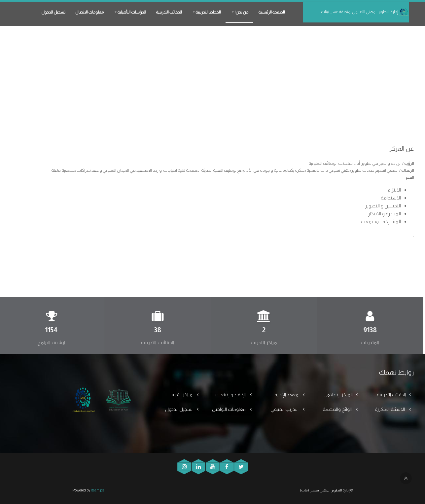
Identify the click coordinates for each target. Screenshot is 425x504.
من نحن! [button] (241, 12)
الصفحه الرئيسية (271, 12)
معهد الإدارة (287, 395)
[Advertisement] (213, 73)
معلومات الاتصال (89, 12)
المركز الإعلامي (338, 395)
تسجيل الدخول (53, 12)
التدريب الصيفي (285, 409)
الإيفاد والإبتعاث (231, 395)
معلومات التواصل (229, 409)
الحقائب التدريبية (169, 12)
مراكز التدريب (181, 395)
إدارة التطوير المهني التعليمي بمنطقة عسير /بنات (365, 12)
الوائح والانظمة (338, 409)
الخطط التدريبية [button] (208, 12)
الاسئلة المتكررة (390, 409)
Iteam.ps (97, 490)
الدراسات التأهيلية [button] (131, 12)
